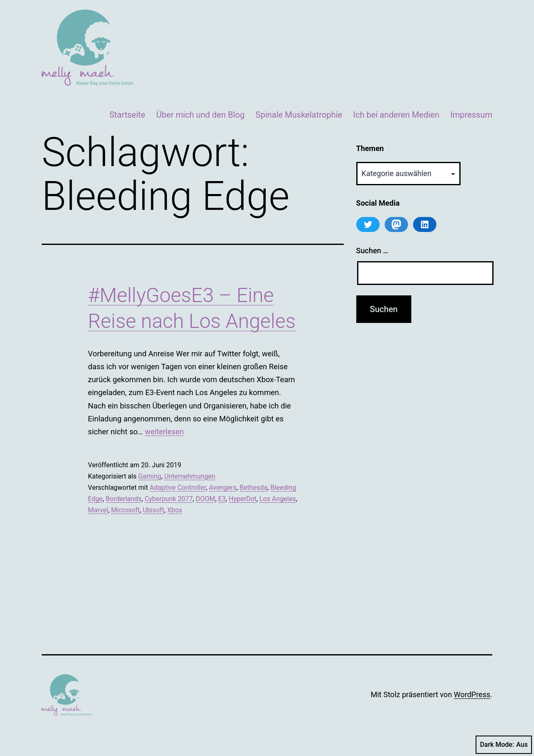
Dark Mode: (504, 745)
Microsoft (125, 510)
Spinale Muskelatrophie (299, 115)
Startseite (127, 115)
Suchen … (372, 251)
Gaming (150, 476)
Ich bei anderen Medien (396, 115)
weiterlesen (164, 432)
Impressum (471, 115)
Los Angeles (278, 499)
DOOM (205, 499)
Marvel (98, 510)
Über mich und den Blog (201, 115)
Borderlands (123, 499)
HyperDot (243, 499)
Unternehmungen (190, 476)
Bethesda (253, 488)
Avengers (223, 488)
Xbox (175, 510)
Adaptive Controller (178, 488)
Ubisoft (153, 510)
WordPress (472, 694)
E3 (222, 499)
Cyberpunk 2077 (169, 499)
